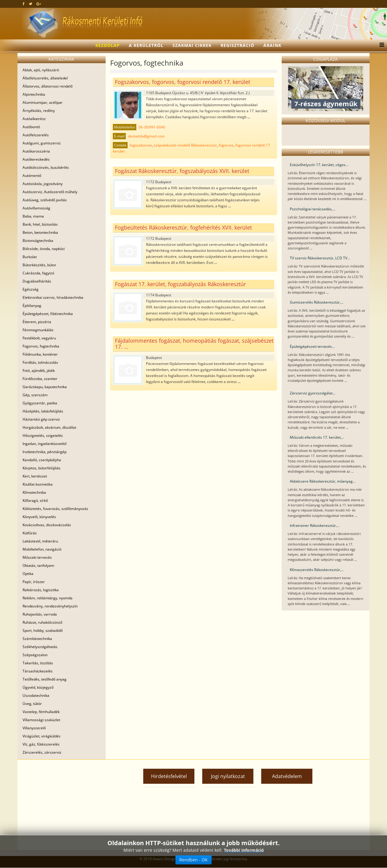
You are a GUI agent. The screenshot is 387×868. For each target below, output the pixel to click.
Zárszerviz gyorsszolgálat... (313, 393)
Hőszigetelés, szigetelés (43, 436)
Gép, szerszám (35, 395)
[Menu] (380, 45)
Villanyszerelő (34, 728)
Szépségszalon (35, 655)
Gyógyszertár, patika (40, 403)
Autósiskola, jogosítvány (43, 184)
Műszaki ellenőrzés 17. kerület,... (317, 437)
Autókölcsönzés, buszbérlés (46, 167)
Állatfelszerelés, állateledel (45, 78)
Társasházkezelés (38, 671)
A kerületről (146, 45)
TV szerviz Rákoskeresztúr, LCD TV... (320, 258)
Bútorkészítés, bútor (39, 265)
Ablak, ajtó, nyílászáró (41, 70)
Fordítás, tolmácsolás (40, 362)
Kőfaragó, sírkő (35, 500)
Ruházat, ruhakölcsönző (42, 622)
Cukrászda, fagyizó (38, 273)
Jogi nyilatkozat (228, 776)
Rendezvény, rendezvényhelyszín (50, 606)
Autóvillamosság (36, 208)
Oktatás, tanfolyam (38, 565)
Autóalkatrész (34, 119)
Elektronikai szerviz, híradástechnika (53, 297)
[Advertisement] (73, 805)
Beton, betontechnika (40, 232)
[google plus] (39, 4)
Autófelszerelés (36, 135)
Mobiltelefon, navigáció (42, 549)
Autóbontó (31, 127)
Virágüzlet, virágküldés (42, 736)
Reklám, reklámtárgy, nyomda (48, 598)
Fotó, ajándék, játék (39, 371)
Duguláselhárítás (37, 281)
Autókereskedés (36, 159)
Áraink (272, 45)
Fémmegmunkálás (38, 330)
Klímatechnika (34, 492)
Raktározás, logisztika (41, 590)
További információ (244, 850)
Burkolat (30, 257)
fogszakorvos (141, 145)
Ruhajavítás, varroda (40, 614)
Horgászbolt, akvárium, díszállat (49, 427)
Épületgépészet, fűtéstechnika (48, 314)
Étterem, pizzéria (37, 322)
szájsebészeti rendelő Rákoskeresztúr (185, 145)
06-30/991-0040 (152, 127)
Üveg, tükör (32, 704)
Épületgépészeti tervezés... (312, 346)
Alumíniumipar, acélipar (43, 102)
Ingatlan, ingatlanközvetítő (45, 444)
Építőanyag (32, 306)
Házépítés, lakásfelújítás (43, 411)
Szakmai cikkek (192, 45)
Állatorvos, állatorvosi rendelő (48, 86)
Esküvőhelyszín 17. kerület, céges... (319, 165)
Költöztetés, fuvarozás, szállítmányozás (55, 509)
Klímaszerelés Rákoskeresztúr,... (317, 570)
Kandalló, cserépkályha (42, 460)
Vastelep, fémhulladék (41, 712)
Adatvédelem (287, 776)
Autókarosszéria (36, 151)
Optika (28, 574)
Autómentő (32, 176)
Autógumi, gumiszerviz (42, 143)
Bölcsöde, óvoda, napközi (44, 249)
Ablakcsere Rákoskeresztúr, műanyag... (323, 481)
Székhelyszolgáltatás (40, 647)
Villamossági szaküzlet (41, 720)
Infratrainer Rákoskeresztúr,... (315, 525)
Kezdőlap (108, 45)
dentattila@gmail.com (146, 136)
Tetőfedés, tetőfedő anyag (45, 679)
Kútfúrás (30, 533)
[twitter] (31, 4)
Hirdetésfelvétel (169, 776)
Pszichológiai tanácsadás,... (313, 209)
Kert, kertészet (35, 476)
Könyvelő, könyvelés (39, 517)
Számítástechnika (37, 639)
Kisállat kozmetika (38, 484)
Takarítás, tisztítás (38, 663)
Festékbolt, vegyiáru (39, 338)
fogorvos (226, 145)
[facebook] (24, 4)
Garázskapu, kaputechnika (45, 387)
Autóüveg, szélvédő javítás (45, 200)
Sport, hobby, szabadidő (43, 630)
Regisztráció (237, 45)
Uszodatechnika (36, 695)
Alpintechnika (34, 94)
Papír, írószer (34, 582)
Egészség (31, 289)
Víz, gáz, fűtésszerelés (41, 744)
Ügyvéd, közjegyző (38, 687)
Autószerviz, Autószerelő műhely (50, 192)
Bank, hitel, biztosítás (40, 224)
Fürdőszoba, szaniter (40, 379)
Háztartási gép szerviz (41, 419)
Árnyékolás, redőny (39, 111)
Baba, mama (33, 216)
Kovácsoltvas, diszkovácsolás (47, 525)
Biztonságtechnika (38, 241)
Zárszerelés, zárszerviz (42, 752)
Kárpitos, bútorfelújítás (42, 468)
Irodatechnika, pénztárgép (45, 452)
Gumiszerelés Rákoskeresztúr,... (317, 302)
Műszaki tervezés (37, 557)
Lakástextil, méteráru (40, 541)
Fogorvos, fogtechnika (41, 346)
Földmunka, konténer (40, 354)
